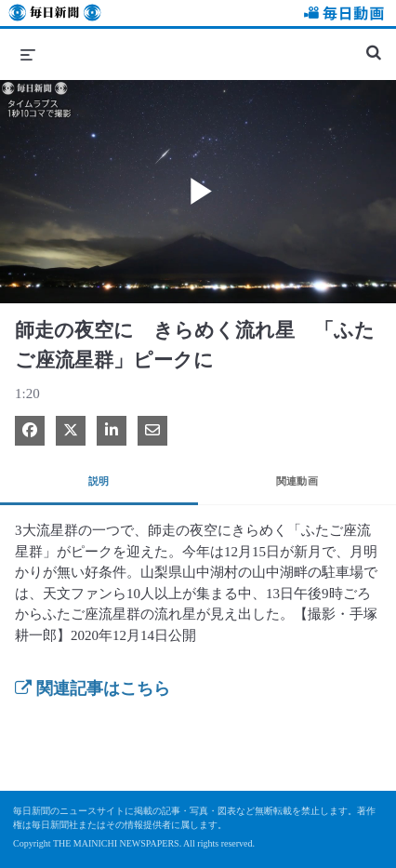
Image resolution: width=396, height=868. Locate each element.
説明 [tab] (99, 481)
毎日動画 (341, 15)
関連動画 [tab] (297, 481)
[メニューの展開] (28, 54)
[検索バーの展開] (374, 45)
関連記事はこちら (92, 688)
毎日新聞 (55, 15)
